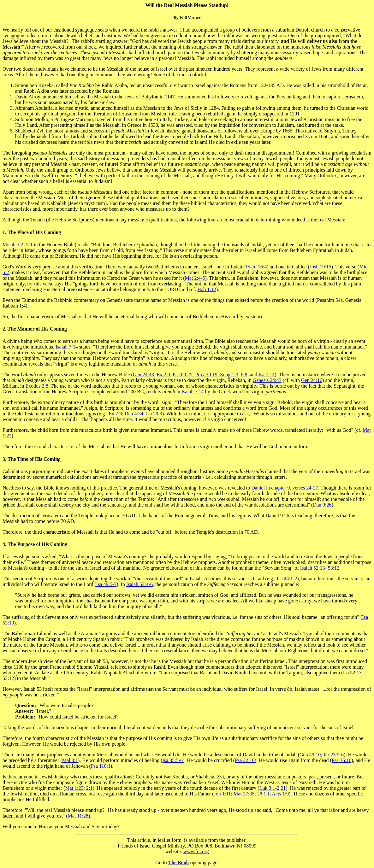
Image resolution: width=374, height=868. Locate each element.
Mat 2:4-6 (195, 278)
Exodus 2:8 (37, 386)
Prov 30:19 (206, 375)
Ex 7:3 (115, 414)
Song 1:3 (229, 375)
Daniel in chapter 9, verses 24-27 (285, 488)
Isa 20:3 (154, 414)
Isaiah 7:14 (67, 347)
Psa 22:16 (245, 760)
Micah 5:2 (13, 245)
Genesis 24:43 (267, 380)
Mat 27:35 (244, 794)
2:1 (89, 788)
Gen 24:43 (143, 375)
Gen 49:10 (310, 755)
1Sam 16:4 (256, 267)
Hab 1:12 (207, 289)
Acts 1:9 (280, 794)
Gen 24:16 (312, 380)
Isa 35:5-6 (172, 760)
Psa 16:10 (342, 760)
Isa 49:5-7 (106, 584)
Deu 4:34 (134, 414)
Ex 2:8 (163, 375)
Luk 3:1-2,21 (273, 788)
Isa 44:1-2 (287, 579)
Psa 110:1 (101, 766)
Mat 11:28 (78, 816)
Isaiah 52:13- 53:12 (320, 568)
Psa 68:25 (183, 375)
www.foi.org (196, 851)
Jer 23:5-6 (334, 755)
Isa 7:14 (267, 375)
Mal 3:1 (70, 760)
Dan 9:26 (322, 505)
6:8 (244, 375)
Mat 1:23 (74, 788)
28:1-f (263, 794)
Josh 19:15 (321, 267)
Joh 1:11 (222, 794)
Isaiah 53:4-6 (140, 584)
